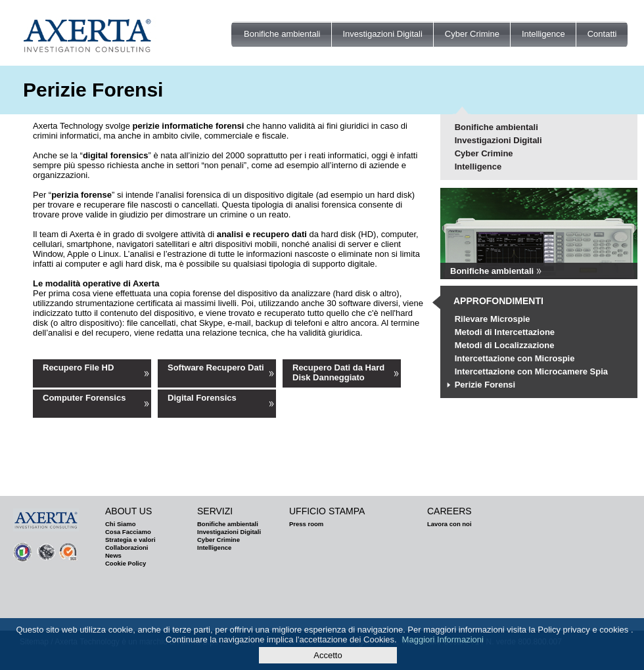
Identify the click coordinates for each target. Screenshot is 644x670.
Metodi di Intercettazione (505, 332)
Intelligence (543, 34)
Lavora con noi (449, 524)
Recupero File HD (78, 368)
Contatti (602, 34)
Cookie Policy (126, 563)
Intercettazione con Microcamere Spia (531, 371)
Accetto (328, 655)
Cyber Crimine (472, 34)
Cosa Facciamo (128, 532)
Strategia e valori (130, 540)
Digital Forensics (202, 398)
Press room (306, 524)
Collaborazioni (126, 547)
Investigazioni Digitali (382, 34)
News (113, 555)
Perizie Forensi (485, 385)
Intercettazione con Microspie (515, 358)
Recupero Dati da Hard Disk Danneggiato (338, 372)
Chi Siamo (120, 524)
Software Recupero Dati (216, 368)
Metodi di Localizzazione (505, 345)
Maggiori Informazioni (443, 639)
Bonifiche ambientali (282, 34)
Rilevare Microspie (493, 319)
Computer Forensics (84, 398)
